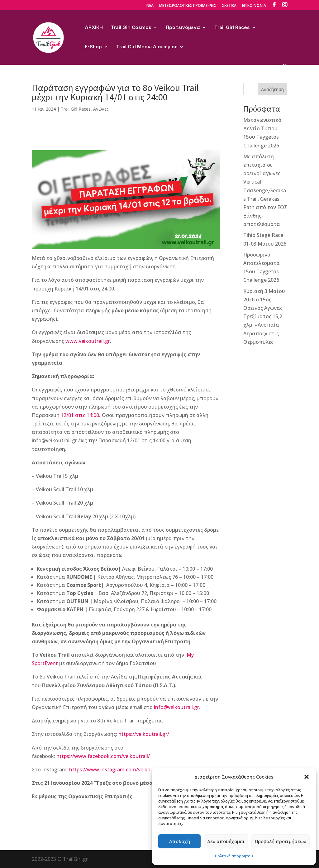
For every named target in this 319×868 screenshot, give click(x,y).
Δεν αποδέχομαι (226, 841)
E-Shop (93, 47)
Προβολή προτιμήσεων (281, 841)
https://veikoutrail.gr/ (144, 734)
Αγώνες (101, 109)
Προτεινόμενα (183, 28)
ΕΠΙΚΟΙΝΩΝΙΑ (254, 6)
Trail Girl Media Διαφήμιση (147, 47)
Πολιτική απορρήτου (234, 856)
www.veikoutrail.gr (88, 341)
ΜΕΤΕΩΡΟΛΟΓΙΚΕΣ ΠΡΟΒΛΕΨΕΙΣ (188, 6)
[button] (307, 777)
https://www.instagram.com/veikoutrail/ (117, 770)
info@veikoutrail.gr (176, 707)
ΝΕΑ (150, 6)
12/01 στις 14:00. (81, 415)
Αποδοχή (180, 841)
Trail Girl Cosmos (131, 28)
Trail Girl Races (232, 28)
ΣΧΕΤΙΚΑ (229, 6)
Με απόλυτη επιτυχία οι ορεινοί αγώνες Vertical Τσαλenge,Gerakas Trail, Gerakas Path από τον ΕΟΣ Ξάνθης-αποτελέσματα (265, 190)
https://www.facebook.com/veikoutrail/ (103, 756)
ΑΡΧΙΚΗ (94, 28)
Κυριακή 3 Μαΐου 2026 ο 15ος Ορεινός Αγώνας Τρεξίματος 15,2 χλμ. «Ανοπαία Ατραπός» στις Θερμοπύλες (264, 317)
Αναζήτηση (272, 89)
